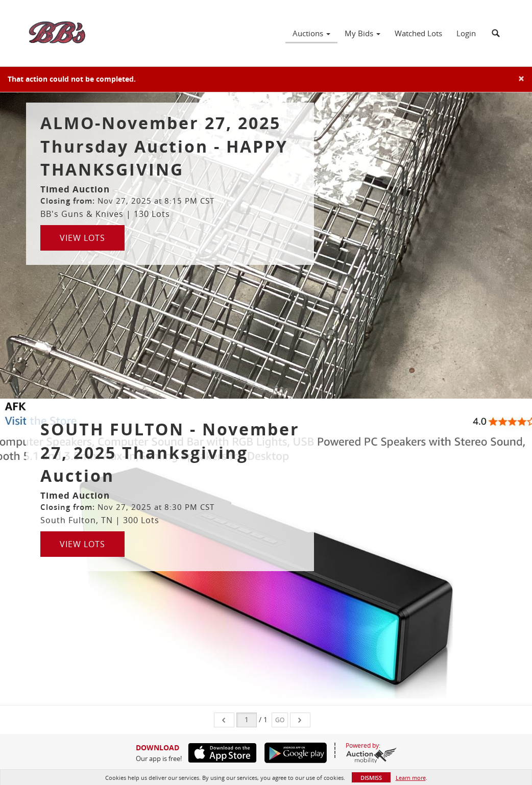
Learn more (411, 778)
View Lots (82, 238)
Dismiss (371, 778)
